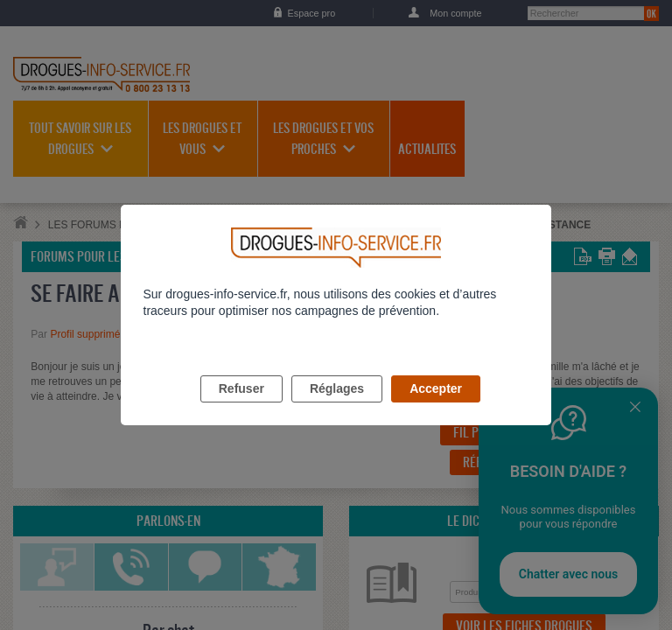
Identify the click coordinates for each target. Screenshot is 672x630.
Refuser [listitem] (241, 409)
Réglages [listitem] (337, 409)
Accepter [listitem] (436, 409)
